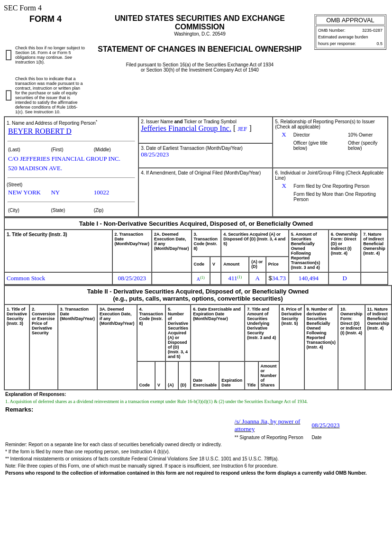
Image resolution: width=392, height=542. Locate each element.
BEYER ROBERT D (40, 131)
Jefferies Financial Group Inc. (186, 128)
